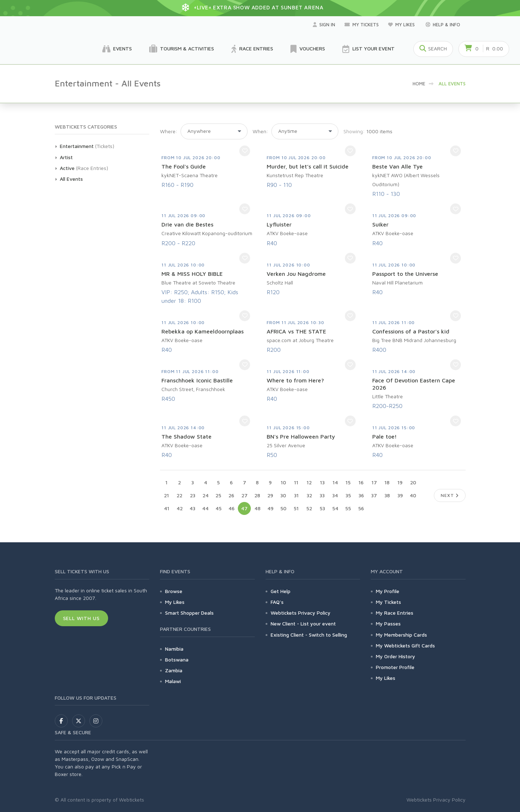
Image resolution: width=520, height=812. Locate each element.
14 (335, 482)
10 (283, 482)
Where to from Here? (295, 380)
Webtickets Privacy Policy (301, 613)
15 (348, 482)
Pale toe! (385, 436)
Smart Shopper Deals (189, 613)
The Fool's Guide (184, 166)
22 (179, 495)
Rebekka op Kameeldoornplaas (203, 331)
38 (387, 495)
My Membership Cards (401, 635)
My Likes (402, 24)
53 (322, 508)
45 (219, 508)
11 (296, 482)
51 (296, 508)
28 (257, 495)
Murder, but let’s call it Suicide (308, 166)
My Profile (388, 591)
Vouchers (308, 49)
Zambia (174, 670)
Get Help (281, 591)
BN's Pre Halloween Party (301, 436)
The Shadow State (186, 436)
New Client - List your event (303, 623)
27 (245, 495)
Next (450, 495)
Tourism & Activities (182, 49)
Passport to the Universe (405, 274)
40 (413, 495)
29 (270, 495)
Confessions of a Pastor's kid (411, 331)
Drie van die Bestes (187, 224)
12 (309, 482)
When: (260, 131)
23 (193, 495)
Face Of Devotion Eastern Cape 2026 (414, 384)
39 (400, 495)
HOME (419, 84)
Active (67, 168)
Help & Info (443, 24)
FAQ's (277, 602)
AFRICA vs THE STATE (296, 331)
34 (335, 495)
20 (413, 482)
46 (232, 508)
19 (400, 482)
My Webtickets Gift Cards (405, 645)
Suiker (380, 224)
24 (206, 495)
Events (117, 49)
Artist (66, 157)
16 (361, 482)
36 (361, 495)
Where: (169, 131)
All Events (71, 179)
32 (309, 495)
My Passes (388, 623)
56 (361, 508)
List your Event (368, 49)
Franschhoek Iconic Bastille (197, 380)
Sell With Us (82, 618)
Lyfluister (279, 224)
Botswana (177, 660)
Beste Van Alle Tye (397, 166)
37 (374, 495)
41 (167, 508)
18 (387, 482)
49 (270, 508)
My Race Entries (395, 613)
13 (322, 482)
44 (205, 508)
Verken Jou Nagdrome (296, 274)
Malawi (173, 681)
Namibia (174, 649)
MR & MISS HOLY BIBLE (192, 274)
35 (348, 495)
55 (348, 508)
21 (166, 495)
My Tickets (362, 24)
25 (218, 495)
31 (296, 495)
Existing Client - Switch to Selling (309, 635)
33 (322, 495)
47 (244, 508)
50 (283, 508)
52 (309, 508)
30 (283, 495)
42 (180, 508)
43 (192, 508)
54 (335, 508)
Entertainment (77, 146)
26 (231, 495)
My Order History (395, 656)
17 (374, 482)
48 (257, 508)
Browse (174, 591)
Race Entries (252, 49)
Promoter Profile (395, 667)
